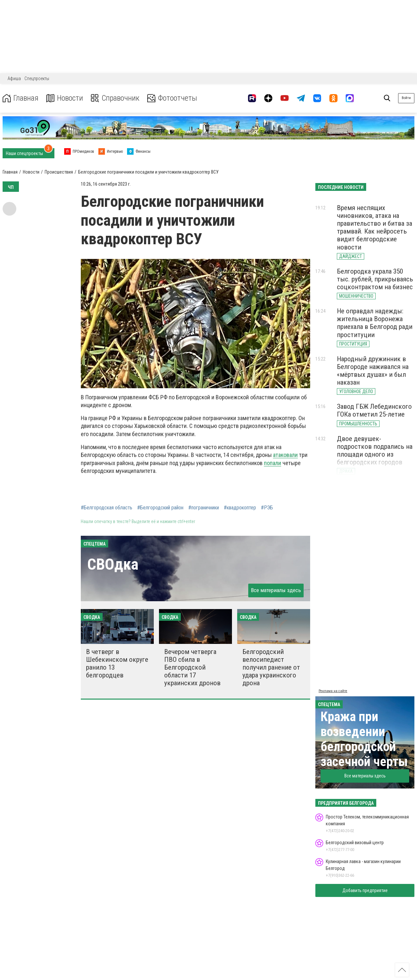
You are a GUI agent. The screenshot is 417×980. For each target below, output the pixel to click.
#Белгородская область (107, 508)
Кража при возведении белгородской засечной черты (364, 739)
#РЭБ (267, 508)
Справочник (115, 98)
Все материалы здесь (276, 590)
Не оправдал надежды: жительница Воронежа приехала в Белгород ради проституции (375, 323)
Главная (21, 98)
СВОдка (113, 564)
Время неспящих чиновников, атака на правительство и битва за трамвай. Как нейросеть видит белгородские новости (374, 227)
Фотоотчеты (172, 98)
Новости (65, 98)
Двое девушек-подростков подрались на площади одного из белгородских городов (375, 450)
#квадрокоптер (240, 508)
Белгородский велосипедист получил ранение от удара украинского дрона (271, 668)
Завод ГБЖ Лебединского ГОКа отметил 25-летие (374, 410)
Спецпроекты (37, 78)
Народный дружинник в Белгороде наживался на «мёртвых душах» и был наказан (373, 371)
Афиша (14, 78)
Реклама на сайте (333, 691)
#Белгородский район (160, 508)
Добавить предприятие (365, 890)
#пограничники (204, 508)
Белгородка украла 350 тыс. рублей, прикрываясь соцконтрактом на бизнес (375, 279)
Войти (406, 98)
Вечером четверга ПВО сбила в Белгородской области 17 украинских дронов (192, 668)
